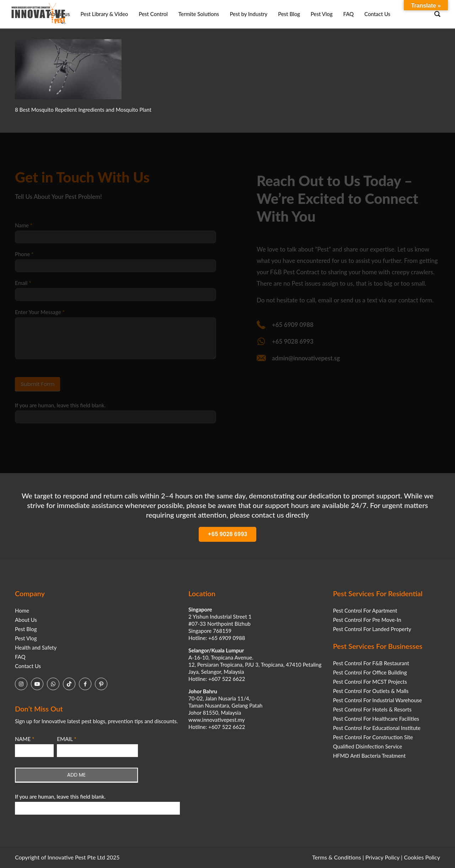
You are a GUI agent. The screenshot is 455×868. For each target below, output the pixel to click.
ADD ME (76, 775)
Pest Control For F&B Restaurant (371, 663)
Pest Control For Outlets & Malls (371, 691)
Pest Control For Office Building (370, 672)
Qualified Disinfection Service (368, 746)
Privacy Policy (382, 857)
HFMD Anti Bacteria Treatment (369, 756)
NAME (25, 739)
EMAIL (66, 739)
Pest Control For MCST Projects (370, 682)
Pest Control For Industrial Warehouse (378, 700)
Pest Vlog (26, 638)
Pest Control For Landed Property (372, 629)
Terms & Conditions (337, 857)
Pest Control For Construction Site (373, 737)
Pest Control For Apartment (365, 610)
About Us (26, 620)
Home (22, 610)
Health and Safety (36, 647)
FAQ (20, 657)
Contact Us (28, 666)
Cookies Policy (422, 857)
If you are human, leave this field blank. (60, 796)
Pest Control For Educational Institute (377, 728)
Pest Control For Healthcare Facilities (376, 719)
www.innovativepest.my (216, 720)
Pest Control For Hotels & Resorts (372, 709)
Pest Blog (26, 629)
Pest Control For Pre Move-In (367, 620)
